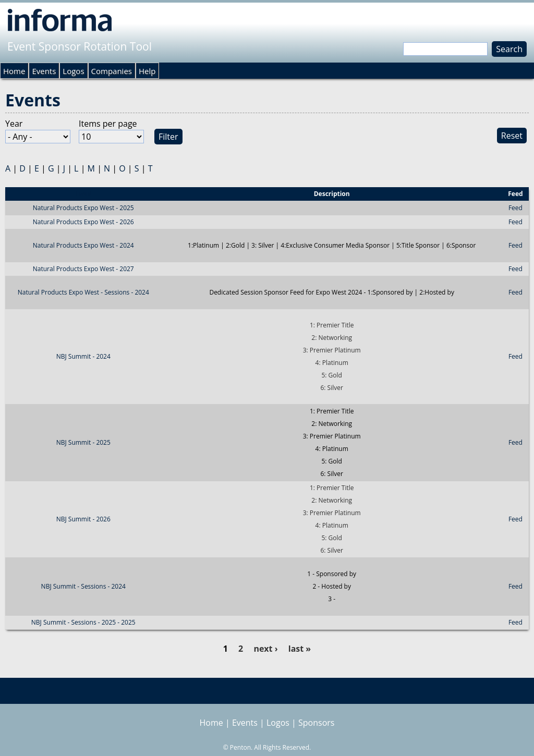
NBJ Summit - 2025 (83, 442)
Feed (515, 208)
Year (14, 124)
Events (44, 71)
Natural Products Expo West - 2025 (83, 208)
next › (265, 649)
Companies (112, 71)
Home (14, 71)
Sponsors (316, 723)
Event (83, 194)
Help (147, 71)
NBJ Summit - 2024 (83, 356)
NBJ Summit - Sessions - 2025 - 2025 (83, 622)
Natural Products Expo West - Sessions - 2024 (83, 292)
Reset (512, 136)
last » (300, 649)
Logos (73, 71)
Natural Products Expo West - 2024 (83, 245)
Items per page (108, 124)
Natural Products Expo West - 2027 (83, 269)
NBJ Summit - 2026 (83, 519)
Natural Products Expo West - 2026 (83, 222)
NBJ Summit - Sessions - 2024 (83, 586)
